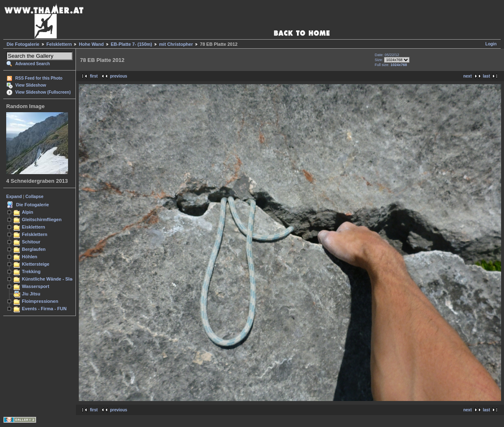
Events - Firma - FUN (44, 309)
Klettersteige (36, 264)
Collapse (35, 196)
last (486, 76)
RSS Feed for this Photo (39, 78)
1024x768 (399, 65)
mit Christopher (176, 44)
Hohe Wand (91, 44)
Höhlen (29, 257)
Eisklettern (33, 227)
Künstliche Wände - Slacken (52, 279)
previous (119, 76)
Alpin (28, 212)
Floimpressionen (40, 301)
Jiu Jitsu (31, 294)
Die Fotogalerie (23, 44)
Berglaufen (34, 249)
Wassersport (35, 286)
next (467, 76)
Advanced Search (33, 64)
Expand (14, 196)
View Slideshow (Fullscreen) (43, 92)
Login (491, 44)
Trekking (31, 271)
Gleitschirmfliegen (42, 219)
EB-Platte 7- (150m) (132, 44)
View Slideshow (31, 85)
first (94, 76)
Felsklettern (59, 44)
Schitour (31, 242)
